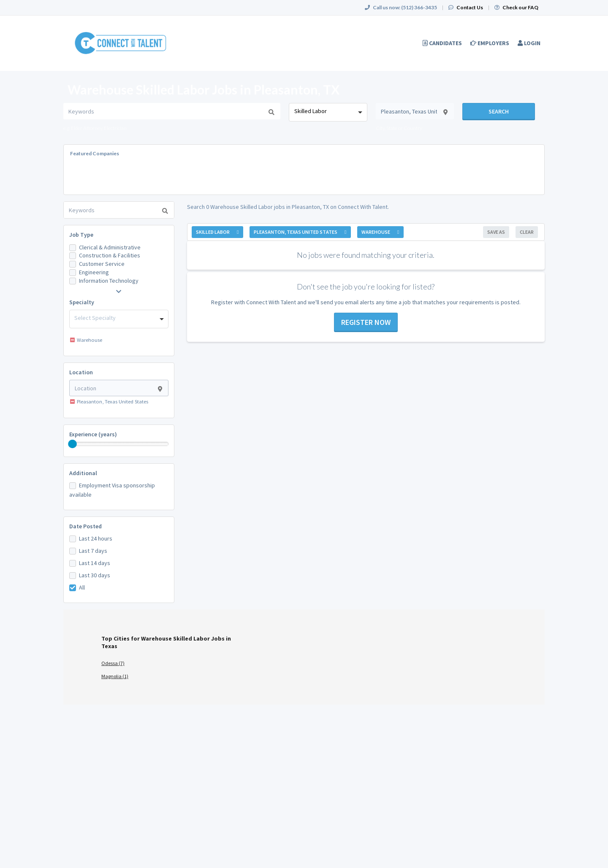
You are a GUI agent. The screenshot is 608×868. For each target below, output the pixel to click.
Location (81, 372)
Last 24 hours (96, 538)
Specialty (82, 302)
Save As (496, 232)
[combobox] (328, 112)
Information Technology (109, 281)
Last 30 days (95, 575)
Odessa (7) (113, 663)
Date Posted (85, 526)
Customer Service (102, 264)
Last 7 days (93, 551)
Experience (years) (93, 434)
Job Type (81, 235)
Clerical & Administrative (110, 247)
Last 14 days (95, 563)
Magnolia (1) (115, 676)
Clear (527, 232)
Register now (366, 322)
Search (499, 111)
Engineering (94, 272)
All (82, 587)
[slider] (73, 444)
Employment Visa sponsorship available (112, 490)
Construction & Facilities (110, 255)
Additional (83, 473)
